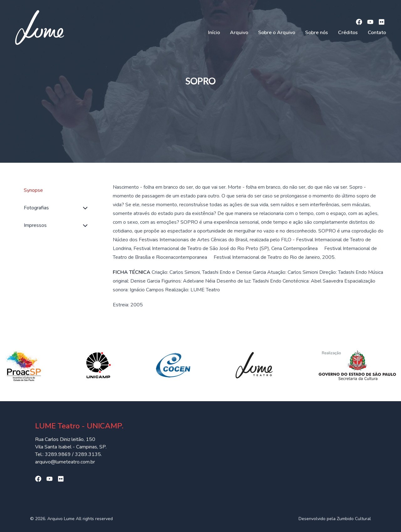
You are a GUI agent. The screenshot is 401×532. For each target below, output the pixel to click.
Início (214, 33)
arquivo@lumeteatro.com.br (65, 462)
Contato (377, 33)
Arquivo (239, 33)
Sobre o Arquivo (277, 33)
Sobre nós (317, 33)
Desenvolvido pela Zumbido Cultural (335, 519)
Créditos (348, 33)
